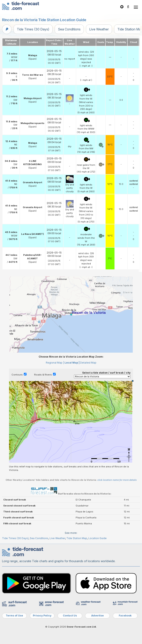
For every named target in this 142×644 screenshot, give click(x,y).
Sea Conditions (69, 29)
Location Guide (98, 538)
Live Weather (99, 29)
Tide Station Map (77, 538)
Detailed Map (88, 363)
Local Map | (72, 363)
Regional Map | (55, 363)
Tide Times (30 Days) (33, 29)
